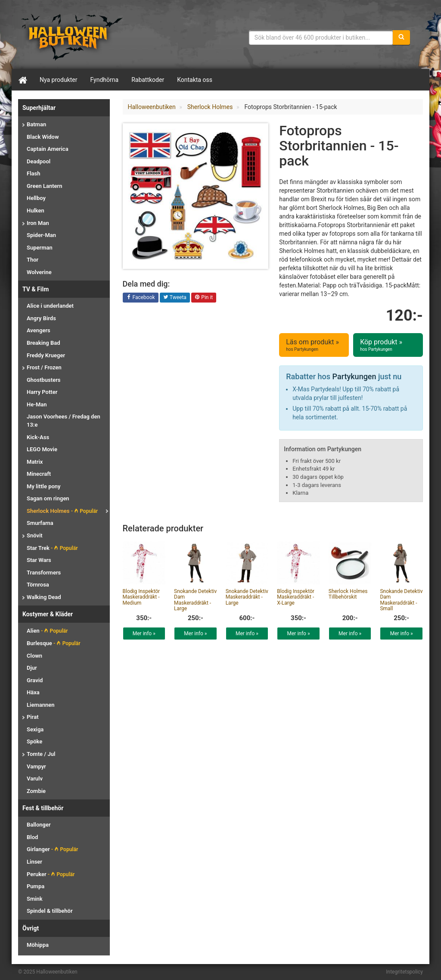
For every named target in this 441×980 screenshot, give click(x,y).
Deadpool (39, 161)
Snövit (35, 535)
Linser (34, 862)
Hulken (36, 211)
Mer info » (144, 634)
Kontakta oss (195, 80)
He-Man (37, 404)
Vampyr (36, 766)
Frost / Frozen (44, 367)
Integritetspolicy (404, 972)
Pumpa (36, 886)
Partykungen (354, 376)
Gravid (35, 680)
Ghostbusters (44, 380)
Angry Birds (41, 318)
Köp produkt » (388, 345)
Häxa (33, 692)
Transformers (44, 573)
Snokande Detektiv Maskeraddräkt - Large (247, 597)
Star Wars (39, 560)
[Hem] (22, 80)
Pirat (33, 717)
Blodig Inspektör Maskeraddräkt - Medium (141, 597)
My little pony (44, 486)
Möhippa (38, 945)
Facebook (141, 298)
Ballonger (39, 825)
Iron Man (38, 223)
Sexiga (35, 729)
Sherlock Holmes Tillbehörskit (348, 594)
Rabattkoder (148, 80)
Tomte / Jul (41, 754)
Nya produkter (59, 80)
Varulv (35, 779)
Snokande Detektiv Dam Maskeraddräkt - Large (195, 600)
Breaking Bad (43, 343)
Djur (32, 668)
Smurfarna (40, 523)
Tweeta (175, 298)
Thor (33, 260)
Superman (40, 248)
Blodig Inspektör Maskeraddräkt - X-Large (296, 597)
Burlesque (53, 643)
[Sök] (401, 37)
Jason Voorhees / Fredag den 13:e (64, 421)
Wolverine (39, 272)
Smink (35, 899)
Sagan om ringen (48, 498)
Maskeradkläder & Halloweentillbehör (72, 37)
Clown (34, 656)
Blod (32, 837)
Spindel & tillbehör (50, 911)
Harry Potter (42, 392)
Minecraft (39, 474)
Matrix (35, 462)
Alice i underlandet (50, 306)
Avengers (39, 330)
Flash (33, 173)
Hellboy (36, 198)
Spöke (34, 741)
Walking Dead (44, 597)
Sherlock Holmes (62, 511)
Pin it (204, 298)
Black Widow (43, 137)
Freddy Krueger (46, 355)
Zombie (36, 791)
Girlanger (52, 849)
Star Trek (52, 548)
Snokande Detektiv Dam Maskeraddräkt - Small (401, 600)
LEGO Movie (42, 449)
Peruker (51, 874)
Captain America (48, 149)
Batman (36, 124)
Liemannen (40, 705)
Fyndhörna (105, 80)
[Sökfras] (321, 37)
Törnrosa (38, 585)
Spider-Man (41, 235)
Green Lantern (44, 186)
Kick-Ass (38, 437)
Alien (47, 631)
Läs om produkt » (314, 345)
